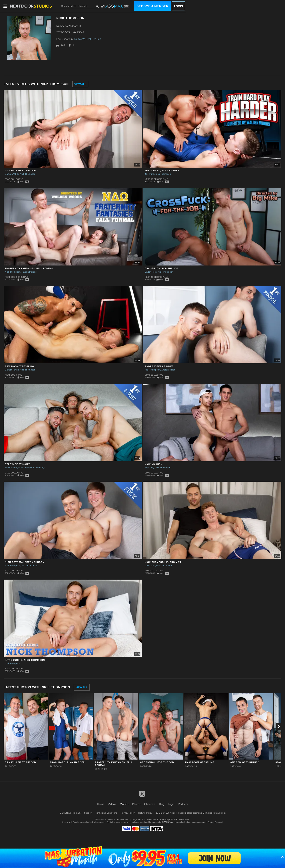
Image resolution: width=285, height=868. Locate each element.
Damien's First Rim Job (88, 39)
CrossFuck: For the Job (162, 268)
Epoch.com (78, 822)
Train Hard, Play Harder (162, 171)
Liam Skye (40, 468)
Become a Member (152, 6)
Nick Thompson (28, 174)
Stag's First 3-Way (17, 464)
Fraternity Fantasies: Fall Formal (29, 268)
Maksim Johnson (30, 566)
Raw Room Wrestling (19, 366)
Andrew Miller (168, 370)
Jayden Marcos (29, 272)
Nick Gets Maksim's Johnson (25, 562)
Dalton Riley (151, 272)
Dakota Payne (12, 370)
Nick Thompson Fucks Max (163, 562)
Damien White (12, 174)
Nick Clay (149, 468)
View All (80, 84)
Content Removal (215, 822)
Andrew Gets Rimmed (159, 366)
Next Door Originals (156, 179)
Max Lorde (150, 566)
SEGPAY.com (168, 822)
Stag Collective (14, 179)
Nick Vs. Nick (154, 464)
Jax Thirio (149, 174)
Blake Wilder (11, 468)
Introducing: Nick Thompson (25, 660)
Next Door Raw (13, 375)
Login (178, 6)
